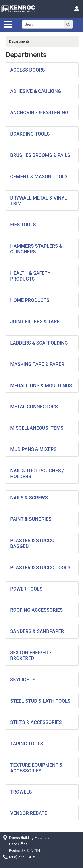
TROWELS (21, 792)
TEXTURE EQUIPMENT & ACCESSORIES (36, 768)
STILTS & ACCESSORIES (36, 722)
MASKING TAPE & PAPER (37, 364)
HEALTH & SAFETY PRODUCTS (30, 276)
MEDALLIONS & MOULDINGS (41, 386)
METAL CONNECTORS (34, 407)
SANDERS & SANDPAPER (37, 631)
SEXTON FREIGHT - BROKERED (31, 655)
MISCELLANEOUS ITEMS (37, 428)
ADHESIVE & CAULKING (36, 91)
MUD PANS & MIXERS (33, 449)
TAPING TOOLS (27, 744)
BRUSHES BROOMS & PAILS (40, 155)
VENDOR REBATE (29, 813)
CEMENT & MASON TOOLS (39, 177)
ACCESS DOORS (28, 70)
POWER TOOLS (26, 589)
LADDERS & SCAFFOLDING (39, 343)
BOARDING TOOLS (30, 134)
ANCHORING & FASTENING (39, 113)
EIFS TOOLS (23, 225)
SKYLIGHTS (23, 680)
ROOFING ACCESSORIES (36, 610)
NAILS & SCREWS (29, 498)
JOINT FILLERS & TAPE (35, 322)
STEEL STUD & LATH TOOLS (40, 701)
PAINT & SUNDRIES (31, 519)
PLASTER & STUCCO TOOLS (40, 568)
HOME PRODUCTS (30, 300)
